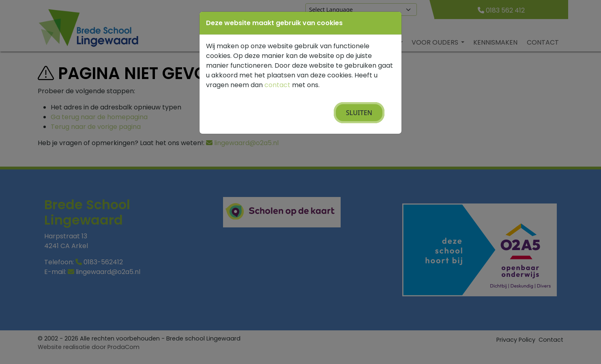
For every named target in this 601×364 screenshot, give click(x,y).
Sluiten (359, 113)
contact (277, 85)
